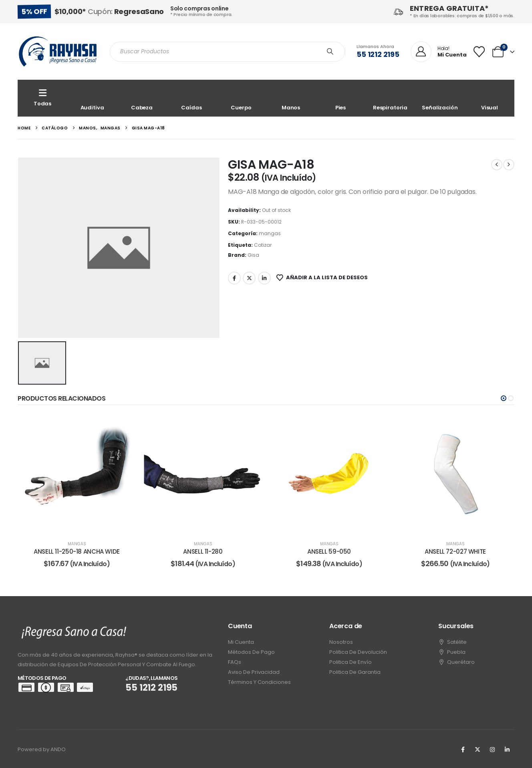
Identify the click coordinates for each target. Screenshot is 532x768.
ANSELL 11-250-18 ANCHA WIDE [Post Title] (77, 551)
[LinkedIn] (507, 750)
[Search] (330, 52)
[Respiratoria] (390, 98)
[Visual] (490, 98)
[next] (509, 165)
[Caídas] (191, 98)
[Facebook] (463, 750)
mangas (270, 233)
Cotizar (263, 245)
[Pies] (341, 98)
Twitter (249, 278)
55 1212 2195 (378, 54)
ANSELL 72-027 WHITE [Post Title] (455, 551)
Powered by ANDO (42, 749)
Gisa (253, 255)
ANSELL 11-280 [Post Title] (203, 551)
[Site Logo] (58, 51)
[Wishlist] (479, 52)
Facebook (234, 278)
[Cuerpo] (241, 98)
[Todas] (42, 98)
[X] (478, 750)
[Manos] (291, 98)
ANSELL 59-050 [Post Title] (329, 551)
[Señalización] (440, 98)
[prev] (497, 165)
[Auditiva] (92, 98)
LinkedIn (264, 278)
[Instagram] (492, 750)
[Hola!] (439, 52)
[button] (504, 398)
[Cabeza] (142, 98)
